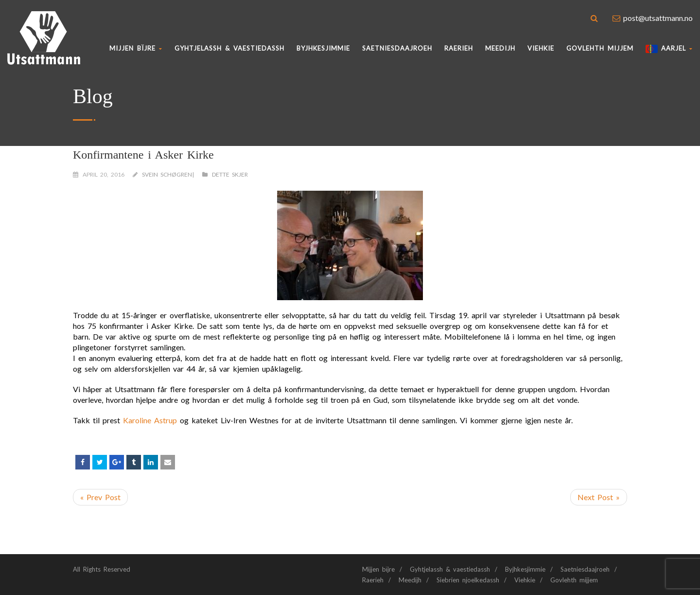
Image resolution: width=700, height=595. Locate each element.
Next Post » (599, 497)
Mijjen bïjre (136, 48)
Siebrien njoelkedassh (468, 580)
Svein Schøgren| (168, 174)
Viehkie (541, 48)
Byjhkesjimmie (525, 569)
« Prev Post (100, 497)
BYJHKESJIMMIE (323, 48)
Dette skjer (230, 174)
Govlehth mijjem (600, 48)
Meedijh (500, 48)
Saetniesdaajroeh (397, 48)
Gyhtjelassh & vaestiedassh (229, 48)
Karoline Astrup (150, 420)
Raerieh (459, 48)
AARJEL (669, 49)
